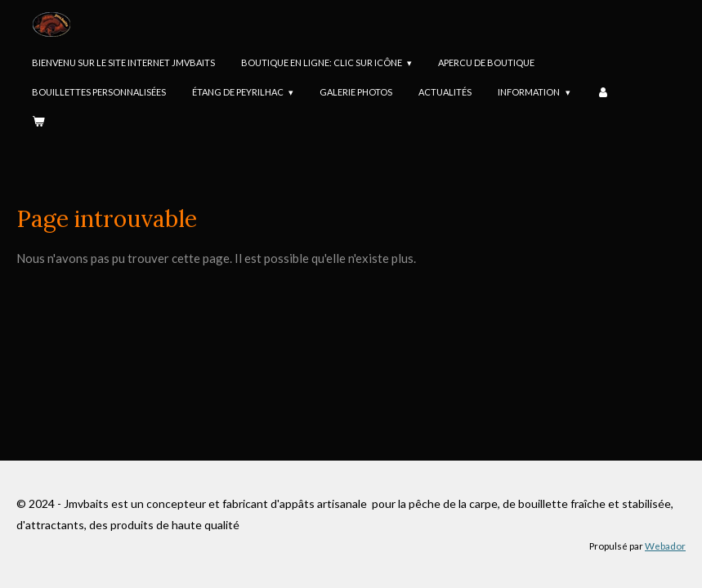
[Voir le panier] (38, 122)
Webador (665, 546)
